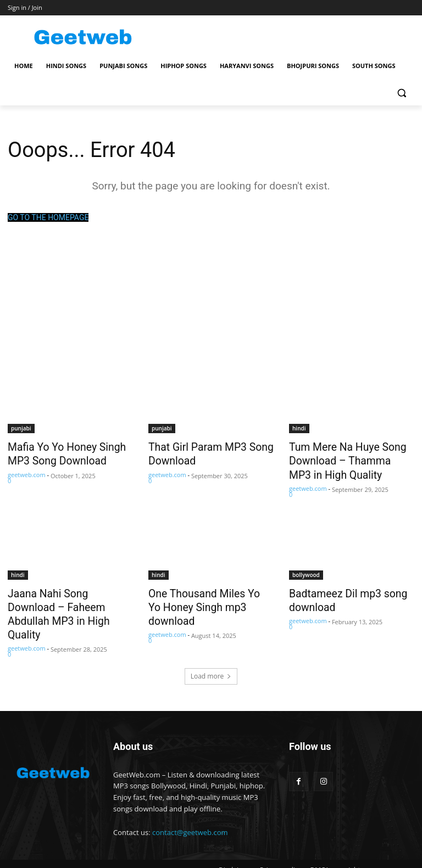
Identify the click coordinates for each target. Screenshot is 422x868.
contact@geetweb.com (190, 808)
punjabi (21, 428)
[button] (401, 93)
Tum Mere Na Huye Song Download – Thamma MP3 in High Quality (349, 458)
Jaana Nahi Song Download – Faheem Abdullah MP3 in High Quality (70, 600)
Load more (211, 653)
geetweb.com (27, 471)
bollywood (306, 570)
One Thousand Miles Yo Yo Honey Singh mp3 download (206, 594)
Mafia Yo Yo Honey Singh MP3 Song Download (60, 452)
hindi (299, 428)
